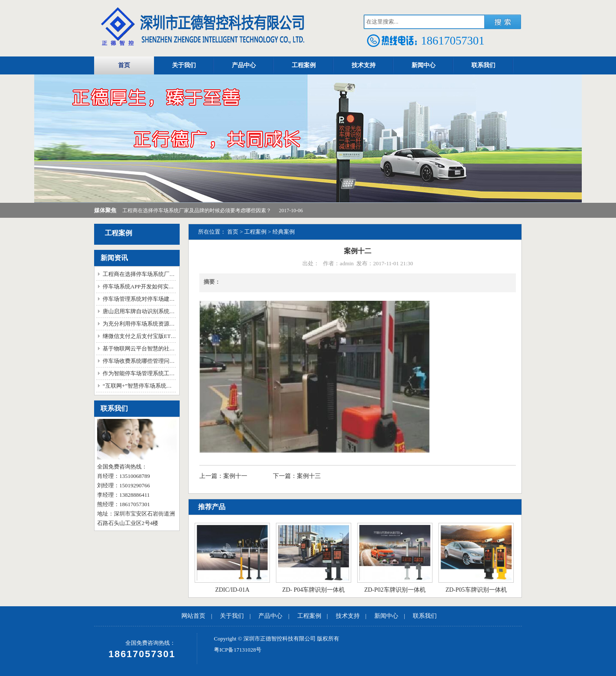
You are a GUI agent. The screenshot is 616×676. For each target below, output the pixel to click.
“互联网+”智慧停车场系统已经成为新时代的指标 (162, 386)
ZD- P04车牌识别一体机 (314, 590)
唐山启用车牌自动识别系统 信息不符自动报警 (159, 311)
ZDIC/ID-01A (232, 590)
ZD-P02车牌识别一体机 (395, 590)
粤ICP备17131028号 (238, 650)
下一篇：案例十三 (297, 476)
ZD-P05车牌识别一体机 (476, 590)
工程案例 (304, 65)
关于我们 (184, 65)
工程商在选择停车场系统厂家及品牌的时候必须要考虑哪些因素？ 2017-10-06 (213, 211)
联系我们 (483, 65)
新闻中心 (423, 65)
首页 (124, 65)
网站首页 (193, 616)
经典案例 (284, 232)
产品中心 (244, 65)
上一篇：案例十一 (224, 476)
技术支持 (364, 65)
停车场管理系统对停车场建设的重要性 (150, 299)
